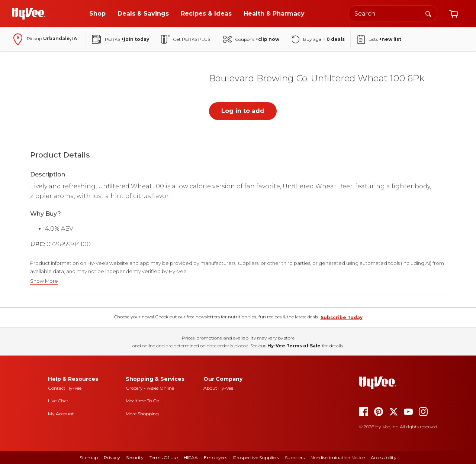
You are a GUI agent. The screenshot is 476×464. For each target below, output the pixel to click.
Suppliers (295, 457)
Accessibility (384, 457)
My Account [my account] (61, 414)
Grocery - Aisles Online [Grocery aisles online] (150, 388)
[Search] (428, 13)
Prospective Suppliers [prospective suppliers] (256, 457)
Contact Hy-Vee (65, 388)
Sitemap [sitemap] (89, 457)
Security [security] (135, 457)
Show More (44, 281)
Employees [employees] (216, 457)
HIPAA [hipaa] (191, 457)
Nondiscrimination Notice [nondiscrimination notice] (338, 457)
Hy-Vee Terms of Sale (294, 346)
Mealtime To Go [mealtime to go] (142, 401)
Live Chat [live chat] (58, 401)
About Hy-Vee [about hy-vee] (218, 388)
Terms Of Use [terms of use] (164, 457)
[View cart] (454, 14)
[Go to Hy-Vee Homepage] (29, 14)
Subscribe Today (342, 317)
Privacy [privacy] (112, 457)
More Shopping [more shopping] (142, 414)
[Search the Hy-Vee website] (393, 14)
